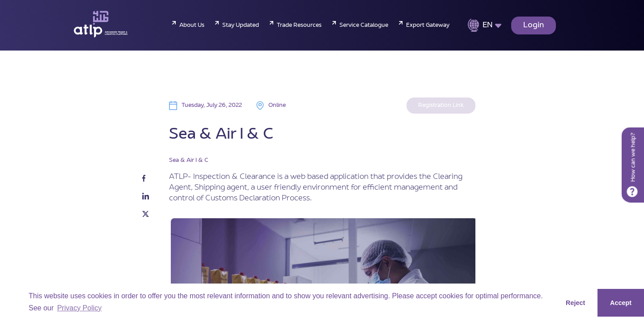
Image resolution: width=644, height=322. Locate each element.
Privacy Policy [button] (80, 308)
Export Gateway (428, 25)
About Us (192, 25)
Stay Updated (241, 25)
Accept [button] (621, 303)
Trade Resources (299, 25)
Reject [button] (575, 303)
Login (534, 25)
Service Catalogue (364, 25)
